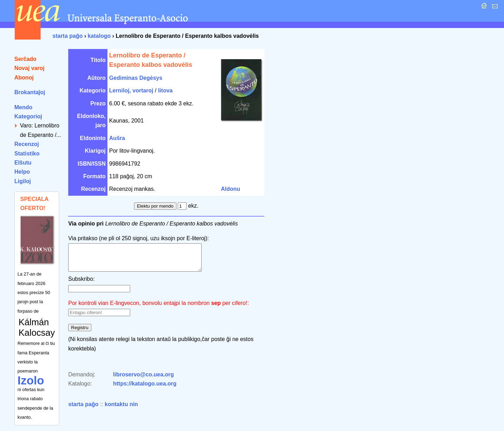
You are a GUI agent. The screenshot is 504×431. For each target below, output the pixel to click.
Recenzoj (27, 144)
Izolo (31, 380)
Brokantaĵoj (30, 92)
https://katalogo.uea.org (145, 389)
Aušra (117, 138)
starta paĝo (68, 36)
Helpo (22, 172)
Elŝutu (23, 163)
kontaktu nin (121, 409)
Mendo (23, 107)
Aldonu (230, 189)
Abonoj (24, 78)
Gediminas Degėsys (136, 78)
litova (165, 91)
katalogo (99, 36)
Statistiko (27, 154)
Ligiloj (23, 181)
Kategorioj (28, 116)
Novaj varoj (29, 68)
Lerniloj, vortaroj (131, 91)
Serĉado (25, 59)
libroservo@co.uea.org (143, 380)
